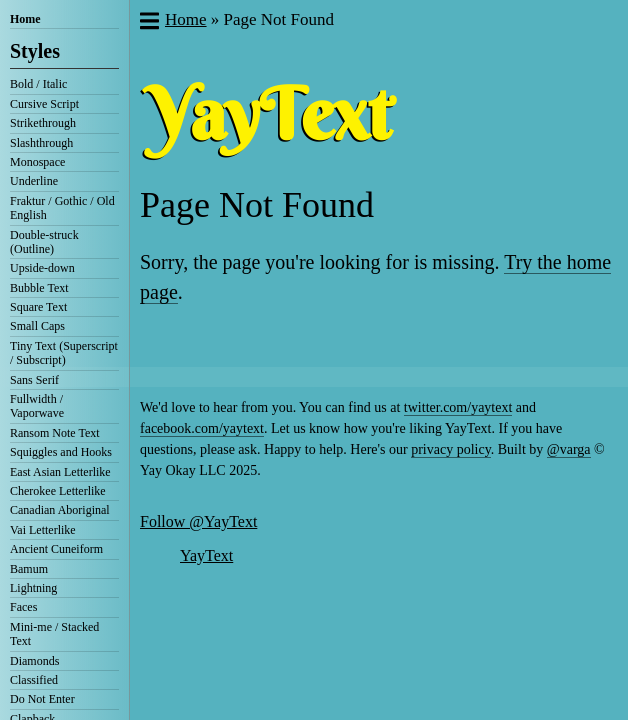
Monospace (37, 162)
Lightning (33, 588)
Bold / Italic (38, 84)
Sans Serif (34, 380)
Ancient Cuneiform (56, 549)
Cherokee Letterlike (58, 491)
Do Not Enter (42, 699)
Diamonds (34, 661)
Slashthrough (41, 143)
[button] (148, 23)
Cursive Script (44, 104)
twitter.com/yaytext (458, 407)
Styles (35, 51)
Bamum (29, 569)
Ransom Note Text (55, 433)
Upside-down (42, 268)
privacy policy (451, 449)
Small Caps (37, 326)
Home (25, 19)
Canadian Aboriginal (60, 510)
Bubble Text (39, 288)
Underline (34, 181)
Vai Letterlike (43, 530)
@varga (569, 449)
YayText (206, 555)
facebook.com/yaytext (202, 428)
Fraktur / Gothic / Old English (62, 208)
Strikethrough (43, 123)
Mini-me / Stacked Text (54, 634)
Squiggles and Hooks (61, 452)
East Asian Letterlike (60, 472)
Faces (23, 607)
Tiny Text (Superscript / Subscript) (64, 353)
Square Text (38, 307)
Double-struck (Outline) (44, 242)
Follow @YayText (198, 521)
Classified (34, 680)
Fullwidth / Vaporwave (37, 406)
